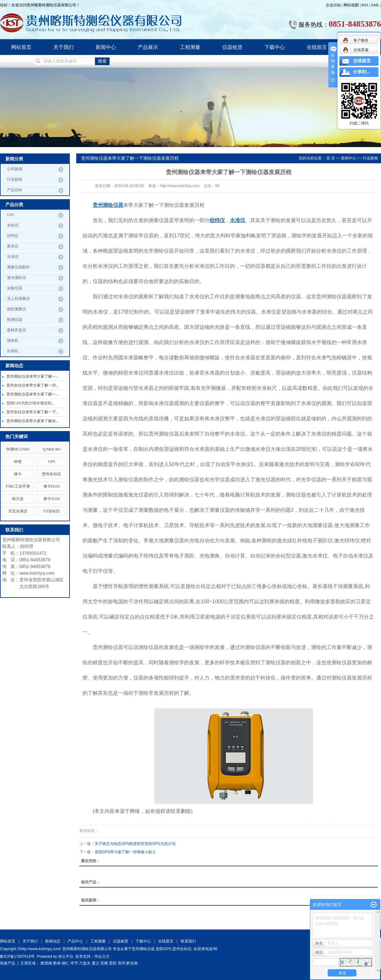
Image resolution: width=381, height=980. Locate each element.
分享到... (361, 72)
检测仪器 (15, 320)
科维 (18, 462)
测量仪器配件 (18, 267)
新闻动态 (53, 941)
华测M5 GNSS (18, 449)
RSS (365, 5)
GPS (10, 215)
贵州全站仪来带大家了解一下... (33, 412)
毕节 (74, 963)
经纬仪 (13, 236)
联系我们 (188, 941)
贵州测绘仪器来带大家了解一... (33, 376)
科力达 (18, 499)
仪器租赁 (232, 47)
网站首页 (21, 47)
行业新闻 (15, 179)
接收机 (13, 341)
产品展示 (148, 47)
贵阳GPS (163, 949)
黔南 (57, 963)
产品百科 (15, 190)
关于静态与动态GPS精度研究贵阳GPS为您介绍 (135, 844)
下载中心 (275, 47)
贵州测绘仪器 (143, 949)
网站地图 (352, 5)
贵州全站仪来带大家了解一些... (33, 385)
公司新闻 (15, 169)
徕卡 (18, 474)
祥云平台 (66, 956)
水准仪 (13, 257)
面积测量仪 (17, 309)
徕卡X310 (52, 499)
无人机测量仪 (18, 299)
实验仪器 (15, 288)
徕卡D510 (52, 486)
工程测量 (190, 47)
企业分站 (333, 5)
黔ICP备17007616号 (17, 956)
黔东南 (132, 963)
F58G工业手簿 (18, 486)
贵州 (122, 963)
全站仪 (13, 225)
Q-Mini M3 (51, 449)
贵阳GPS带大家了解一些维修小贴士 (125, 852)
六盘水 (85, 963)
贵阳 (113, 963)
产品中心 (75, 941)
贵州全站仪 (51, 474)
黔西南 (46, 963)
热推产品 (8, 963)
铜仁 (65, 963)
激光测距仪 (17, 278)
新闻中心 (106, 47)
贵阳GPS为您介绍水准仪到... (30, 403)
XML (375, 5)
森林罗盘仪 (17, 330)
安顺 (104, 963)
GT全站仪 (51, 511)
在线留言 (317, 47)
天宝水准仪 (18, 511)
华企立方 (102, 956)
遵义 (96, 963)
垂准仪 (13, 246)
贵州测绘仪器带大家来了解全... (33, 421)
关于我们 (63, 47)
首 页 (331, 158)
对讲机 (13, 351)
